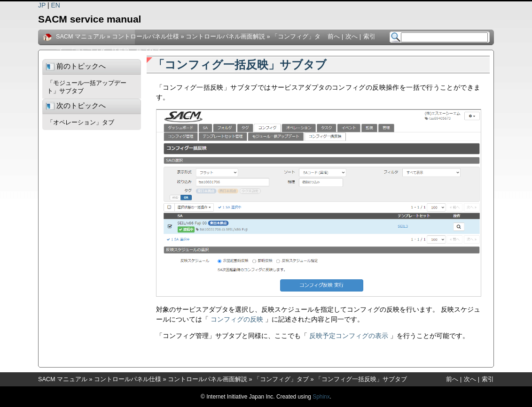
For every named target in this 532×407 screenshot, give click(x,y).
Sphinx (321, 397)
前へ (334, 37)
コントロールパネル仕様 (145, 37)
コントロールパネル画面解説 (225, 37)
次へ (352, 37)
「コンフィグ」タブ (281, 379)
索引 (369, 37)
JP (42, 5)
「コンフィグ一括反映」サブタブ (114, 51)
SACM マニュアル (81, 37)
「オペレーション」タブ (81, 123)
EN (56, 5)
